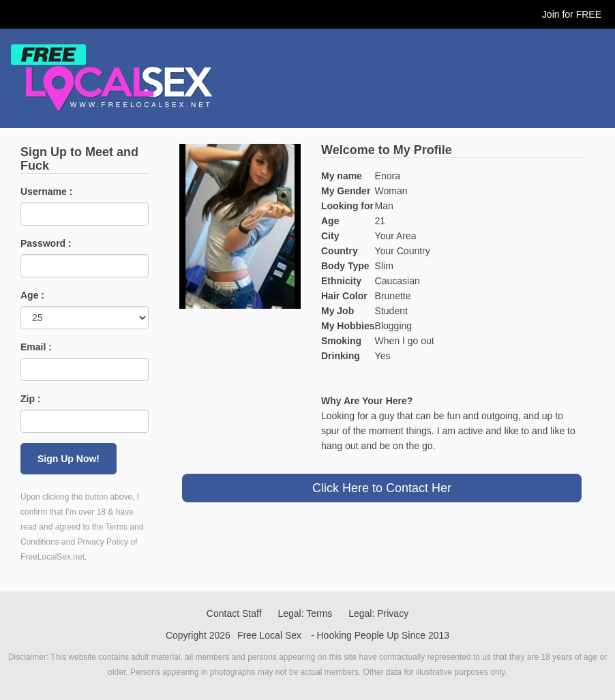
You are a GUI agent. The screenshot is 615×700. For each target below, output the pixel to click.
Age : (32, 295)
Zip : (31, 399)
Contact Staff (234, 613)
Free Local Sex (269, 635)
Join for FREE (572, 14)
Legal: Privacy (378, 613)
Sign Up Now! (69, 459)
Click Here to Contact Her (382, 488)
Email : (36, 347)
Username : (46, 192)
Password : (46, 243)
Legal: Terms (305, 613)
